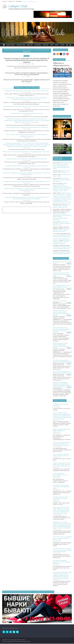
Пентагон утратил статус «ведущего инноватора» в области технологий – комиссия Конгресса (27, 106)
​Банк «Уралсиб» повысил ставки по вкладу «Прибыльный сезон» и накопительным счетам (61, 287)
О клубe (62, 45)
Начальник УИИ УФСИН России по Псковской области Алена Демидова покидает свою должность (27, 152)
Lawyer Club (18, 6)
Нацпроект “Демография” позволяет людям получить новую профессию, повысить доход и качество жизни (62, 465)
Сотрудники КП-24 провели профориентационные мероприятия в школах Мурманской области (27, 181)
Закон (57, 45)
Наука (52, 45)
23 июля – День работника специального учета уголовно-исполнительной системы (27, 159)
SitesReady (29, 64)
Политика (46, 45)
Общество (30, 45)
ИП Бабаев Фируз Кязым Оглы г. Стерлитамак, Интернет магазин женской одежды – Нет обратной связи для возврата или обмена (62, 166)
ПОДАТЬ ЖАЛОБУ (11, 45)
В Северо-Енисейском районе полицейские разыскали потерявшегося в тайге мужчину (27, 127)
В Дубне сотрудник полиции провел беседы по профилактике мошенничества (62, 431)
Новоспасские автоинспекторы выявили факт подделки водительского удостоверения (27, 80)
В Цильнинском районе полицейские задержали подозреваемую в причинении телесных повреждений (27, 74)
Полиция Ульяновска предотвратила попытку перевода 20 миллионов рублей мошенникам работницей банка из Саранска (27, 60)
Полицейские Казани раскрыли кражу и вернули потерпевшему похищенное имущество (27, 166)
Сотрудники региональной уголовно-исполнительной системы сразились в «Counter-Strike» (27, 91)
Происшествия (21, 45)
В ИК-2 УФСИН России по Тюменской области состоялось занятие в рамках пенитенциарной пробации (62, 550)
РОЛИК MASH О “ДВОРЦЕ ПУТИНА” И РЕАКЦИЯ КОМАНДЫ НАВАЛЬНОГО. (62, 230)
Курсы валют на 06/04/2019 (59, 301)
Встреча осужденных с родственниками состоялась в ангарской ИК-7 (60, 475)
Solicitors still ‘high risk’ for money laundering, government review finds (27, 113)
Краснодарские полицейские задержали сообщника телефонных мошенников (62, 562)
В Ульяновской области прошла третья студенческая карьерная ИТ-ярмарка (62, 487)
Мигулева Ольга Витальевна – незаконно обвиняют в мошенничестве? (62, 180)
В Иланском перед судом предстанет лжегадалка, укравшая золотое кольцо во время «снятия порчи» (62, 444)
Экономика (38, 45)
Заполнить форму (59, 109)
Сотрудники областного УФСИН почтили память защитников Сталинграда (61, 498)
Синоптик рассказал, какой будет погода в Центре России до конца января (61, 274)
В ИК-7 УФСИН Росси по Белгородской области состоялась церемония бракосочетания (62, 538)
